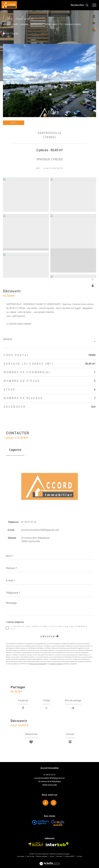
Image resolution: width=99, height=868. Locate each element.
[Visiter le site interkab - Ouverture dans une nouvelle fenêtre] (57, 844)
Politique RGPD (70, 856)
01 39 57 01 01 (29, 522)
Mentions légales (42, 856)
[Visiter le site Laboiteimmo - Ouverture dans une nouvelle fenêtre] (50, 862)
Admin (52, 856)
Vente (15, 24)
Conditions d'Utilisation (56, 664)
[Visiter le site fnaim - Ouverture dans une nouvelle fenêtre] (40, 822)
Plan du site (31, 856)
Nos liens (60, 856)
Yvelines (24, 24)
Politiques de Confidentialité (38, 664)
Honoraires (21, 856)
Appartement (51, 24)
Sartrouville (37, 24)
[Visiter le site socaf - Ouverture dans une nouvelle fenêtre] (36, 844)
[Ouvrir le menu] (94, 5)
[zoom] (26, 180)
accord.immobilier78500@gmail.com (40, 530)
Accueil (6, 24)
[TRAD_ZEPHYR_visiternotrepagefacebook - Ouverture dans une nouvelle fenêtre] (45, 803)
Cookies (79, 856)
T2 (61, 24)
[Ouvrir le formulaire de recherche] (80, 5)
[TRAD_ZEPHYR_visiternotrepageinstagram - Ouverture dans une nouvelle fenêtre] (54, 803)
